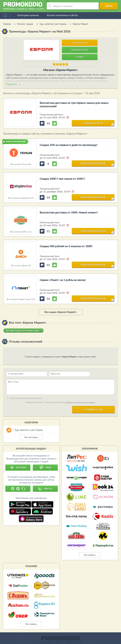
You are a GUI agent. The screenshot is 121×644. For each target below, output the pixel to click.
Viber (45, 468)
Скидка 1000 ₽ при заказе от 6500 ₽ (62, 179)
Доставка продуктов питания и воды (22, 330)
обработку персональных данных (80, 402)
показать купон (93, 123)
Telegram (18, 468)
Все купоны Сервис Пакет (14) (21, 299)
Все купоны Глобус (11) (21, 232)
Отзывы (80, 57)
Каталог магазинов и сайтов (62, 15)
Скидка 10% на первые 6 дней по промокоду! (69, 145)
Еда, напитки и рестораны (29, 430)
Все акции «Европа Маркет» (60, 312)
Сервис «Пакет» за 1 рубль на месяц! (63, 280)
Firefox (45, 489)
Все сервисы (90, 555)
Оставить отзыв (93, 409)
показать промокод (93, 163)
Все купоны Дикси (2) (21, 266)
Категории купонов (28, 15)
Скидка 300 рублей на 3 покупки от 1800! (66, 246)
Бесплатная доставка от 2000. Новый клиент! (69, 212)
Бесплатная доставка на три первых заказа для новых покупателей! (74, 104)
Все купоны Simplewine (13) (21, 198)
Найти (109, 6)
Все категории (31, 437)
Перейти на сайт (80, 43)
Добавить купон (80, 50)
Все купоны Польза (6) (21, 164)
